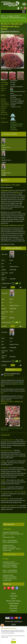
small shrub (14, 129)
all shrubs (13, 122)
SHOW (6, 180)
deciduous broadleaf (16, 124)
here (2, 393)
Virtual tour (10, 554)
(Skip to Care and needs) (7, 187)
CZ (21, 8)
